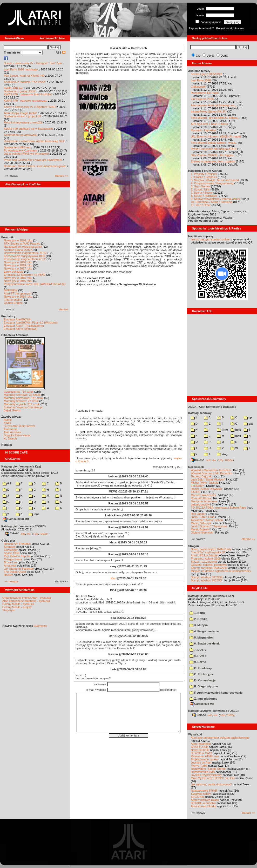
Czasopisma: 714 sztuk (19, 392)
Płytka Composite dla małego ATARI (214, 149)
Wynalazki (195, 734)
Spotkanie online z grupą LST (23, 116)
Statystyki (8, 610)
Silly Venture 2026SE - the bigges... (213, 155)
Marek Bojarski (200, 529)
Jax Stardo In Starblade (19, 569)
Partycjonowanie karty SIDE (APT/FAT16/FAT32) (35, 284)
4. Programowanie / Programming (212, 183)
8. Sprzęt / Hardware (204, 196)
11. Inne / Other (201, 205)
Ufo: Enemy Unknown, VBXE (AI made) (216, 136)
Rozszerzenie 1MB (203, 772)
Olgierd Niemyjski (202, 532)
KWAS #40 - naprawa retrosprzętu (26, 101)
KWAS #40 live (13, 88)
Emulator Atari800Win (17, 319)
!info (222, 430)
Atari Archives (12, 432)
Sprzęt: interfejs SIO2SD (206, 580)
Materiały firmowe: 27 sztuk (21, 401)
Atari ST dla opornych (18, 293)
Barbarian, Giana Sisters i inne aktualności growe (35, 166)
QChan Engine (13, 303)
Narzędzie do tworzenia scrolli (23, 247)
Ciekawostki (198, 87)
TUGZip (44, 534)
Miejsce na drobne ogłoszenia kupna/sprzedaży (221, 571)
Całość (12, 533)
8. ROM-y (198, 656)
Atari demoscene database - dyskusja (26, 601)
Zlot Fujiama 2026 (202, 99)
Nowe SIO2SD (200, 750)
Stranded (10, 547)
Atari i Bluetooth (201, 744)
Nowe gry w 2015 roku (18, 281)
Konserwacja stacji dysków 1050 (24, 256)
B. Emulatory (201, 668)
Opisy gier (8, 541)
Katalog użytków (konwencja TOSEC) (213, 711)
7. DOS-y (198, 650)
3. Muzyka (199, 625)
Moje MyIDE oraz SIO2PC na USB (213, 778)
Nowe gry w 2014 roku (18, 297)
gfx (248, 424)
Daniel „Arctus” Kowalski (206, 489)
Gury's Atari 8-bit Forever (19, 426)
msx (236, 436)
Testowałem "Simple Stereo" (209, 769)
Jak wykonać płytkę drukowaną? (211, 784)
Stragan (194, 546)
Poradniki (8, 237)
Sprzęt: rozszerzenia (204, 562)
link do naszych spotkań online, (211, 239)
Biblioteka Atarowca (15, 335)
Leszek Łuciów (200, 504)
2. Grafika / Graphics (204, 177)
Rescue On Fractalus (17, 544)
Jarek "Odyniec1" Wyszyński (209, 526)
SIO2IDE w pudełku (203, 803)
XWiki (7, 423)
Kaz (113, 578)
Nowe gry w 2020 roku (18, 262)
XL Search (10, 438)
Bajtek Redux (12, 410)
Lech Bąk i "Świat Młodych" (208, 479)
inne (34, 514)
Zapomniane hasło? (201, 28)
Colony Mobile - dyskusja (18, 604)
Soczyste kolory (201, 794)
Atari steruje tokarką (204, 806)
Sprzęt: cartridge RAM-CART (209, 568)
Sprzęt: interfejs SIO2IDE (207, 577)
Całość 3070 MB (16, 519)
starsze (63, 309)
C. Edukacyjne (202, 674)
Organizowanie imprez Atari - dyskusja (27, 598)
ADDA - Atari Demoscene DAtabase (212, 407)
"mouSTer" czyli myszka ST (208, 552)
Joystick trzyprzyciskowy (206, 775)
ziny (222, 454)
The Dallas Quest (15, 572)
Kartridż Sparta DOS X (18, 250)
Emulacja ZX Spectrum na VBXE (25, 275)
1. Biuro (197, 613)
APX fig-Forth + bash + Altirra (209, 124)
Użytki (211, 56)
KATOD (196, 492)
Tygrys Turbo (199, 766)
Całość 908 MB (202, 704)
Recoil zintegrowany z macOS (23, 122)
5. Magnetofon (202, 637)
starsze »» (61, 176)
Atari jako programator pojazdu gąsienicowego (220, 738)
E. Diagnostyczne (204, 686)
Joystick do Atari (201, 762)
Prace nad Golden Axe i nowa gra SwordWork (33, 160)
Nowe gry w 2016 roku (18, 278)
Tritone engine (13, 300)
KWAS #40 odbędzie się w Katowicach (28, 129)
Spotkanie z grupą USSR (20, 91)
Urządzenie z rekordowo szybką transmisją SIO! (34, 141)
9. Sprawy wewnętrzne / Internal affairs (215, 199)
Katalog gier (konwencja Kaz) (21, 466)
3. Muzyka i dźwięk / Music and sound (215, 180)
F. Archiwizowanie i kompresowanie (216, 693)
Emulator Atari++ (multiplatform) (24, 326)
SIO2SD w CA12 (201, 753)
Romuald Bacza (201, 498)
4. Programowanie (204, 631)
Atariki (8, 420)
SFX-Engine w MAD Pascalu (22, 244)
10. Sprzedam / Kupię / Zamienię (212, 202)
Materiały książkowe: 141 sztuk (24, 398)
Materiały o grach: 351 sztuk (22, 404)
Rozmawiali (196, 467)
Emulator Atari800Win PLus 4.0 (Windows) (31, 323)
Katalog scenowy (200, 413)
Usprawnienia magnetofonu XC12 (25, 253)
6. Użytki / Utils (200, 189)
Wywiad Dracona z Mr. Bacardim (211, 473)
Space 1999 (12, 553)
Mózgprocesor (13, 559)
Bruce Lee (10, 562)
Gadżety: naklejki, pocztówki (209, 565)
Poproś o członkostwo (230, 28)
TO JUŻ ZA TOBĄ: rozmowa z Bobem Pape (218, 508)
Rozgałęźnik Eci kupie (205, 93)
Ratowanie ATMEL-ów (205, 756)
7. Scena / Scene (202, 193)
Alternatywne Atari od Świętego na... (214, 105)
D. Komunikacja (203, 680)
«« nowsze (12, 581)
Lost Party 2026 (201, 80)
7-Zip (35, 534)
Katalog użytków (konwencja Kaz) (211, 596)
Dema (224, 56)
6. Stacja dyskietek (205, 643)
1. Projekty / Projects (204, 174)
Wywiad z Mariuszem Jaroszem (211, 470)
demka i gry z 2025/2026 (206, 74)
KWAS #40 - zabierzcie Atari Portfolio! (28, 94)
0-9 (7, 483)
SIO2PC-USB (199, 747)
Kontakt (7, 445)
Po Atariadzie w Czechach (21, 150)
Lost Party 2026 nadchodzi (21, 69)
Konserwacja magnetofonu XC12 (25, 259)
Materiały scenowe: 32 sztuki (22, 395)
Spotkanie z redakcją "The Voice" (25, 82)
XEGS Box (198, 797)
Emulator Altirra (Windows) (21, 329)
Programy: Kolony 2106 (206, 558)
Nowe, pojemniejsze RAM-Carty (211, 549)
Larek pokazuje (14, 272)
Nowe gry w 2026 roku (18, 240)
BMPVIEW (11, 290)
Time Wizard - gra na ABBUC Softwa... (215, 118)
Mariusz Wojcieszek (203, 495)
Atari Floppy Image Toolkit (21, 113)
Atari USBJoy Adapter (205, 555)
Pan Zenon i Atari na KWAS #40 (24, 76)
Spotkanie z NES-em (17, 147)
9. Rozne (198, 662)
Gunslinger (11, 550)
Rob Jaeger (198, 514)
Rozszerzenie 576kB (204, 791)
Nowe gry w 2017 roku (18, 268)
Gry (198, 56)
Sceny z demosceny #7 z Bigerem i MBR (30, 107)
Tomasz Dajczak (201, 476)
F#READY (197, 486)
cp (248, 417)
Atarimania (11, 429)
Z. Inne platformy (203, 699)
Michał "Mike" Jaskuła (205, 483)
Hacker (8, 575)
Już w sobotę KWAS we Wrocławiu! (26, 154)
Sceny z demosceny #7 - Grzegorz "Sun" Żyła (33, 63)
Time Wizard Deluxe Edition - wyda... (214, 143)
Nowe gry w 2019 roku (18, 265)
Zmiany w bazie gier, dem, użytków (213, 161)
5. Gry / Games (201, 186)
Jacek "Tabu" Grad (203, 517)
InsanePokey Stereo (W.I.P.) (209, 111)
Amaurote (10, 565)
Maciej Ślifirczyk (201, 523)
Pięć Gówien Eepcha (17, 556)
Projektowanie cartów (204, 759)
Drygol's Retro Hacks (17, 435)
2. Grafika (198, 619)
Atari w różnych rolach (205, 800)
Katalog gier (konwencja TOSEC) (23, 526)
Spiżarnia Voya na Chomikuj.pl (23, 407)
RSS (60, 52)
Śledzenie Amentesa (204, 501)
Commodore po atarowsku (21, 135)
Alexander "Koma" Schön (207, 520)
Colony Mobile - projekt (17, 607)
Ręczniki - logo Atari (203, 130)
